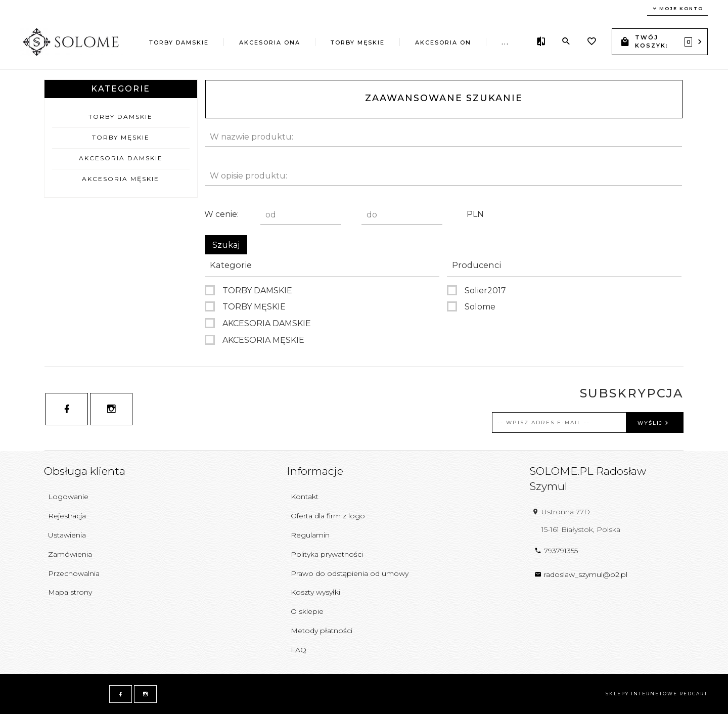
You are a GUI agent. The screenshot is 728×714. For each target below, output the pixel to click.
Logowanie (68, 497)
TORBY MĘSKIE (358, 42)
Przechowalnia (74, 573)
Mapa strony (70, 592)
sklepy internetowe (642, 694)
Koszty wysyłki (315, 592)
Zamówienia (70, 554)
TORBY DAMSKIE (179, 42)
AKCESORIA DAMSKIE (121, 158)
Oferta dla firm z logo (328, 516)
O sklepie (307, 611)
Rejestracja (67, 516)
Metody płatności (322, 631)
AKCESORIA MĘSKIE (121, 179)
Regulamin (310, 535)
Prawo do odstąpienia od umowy (350, 573)
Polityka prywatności (327, 554)
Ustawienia (67, 535)
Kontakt (305, 497)
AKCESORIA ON (443, 42)
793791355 (556, 551)
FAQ (299, 650)
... (505, 42)
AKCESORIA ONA (270, 42)
